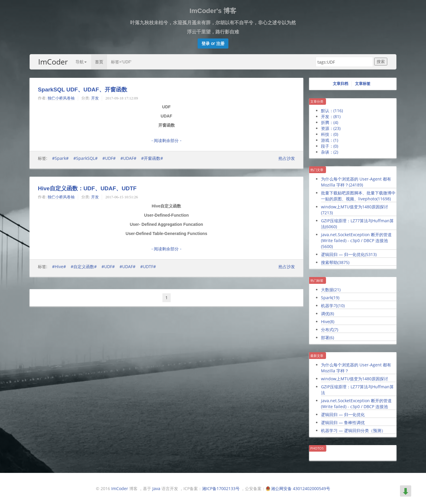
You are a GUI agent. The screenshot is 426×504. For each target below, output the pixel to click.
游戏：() (330, 140)
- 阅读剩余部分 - (166, 141)
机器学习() (333, 306)
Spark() (330, 298)
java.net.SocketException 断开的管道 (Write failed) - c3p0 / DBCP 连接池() (356, 240)
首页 (99, 62)
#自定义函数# (84, 267)
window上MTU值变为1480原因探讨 (355, 379)
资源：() (331, 128)
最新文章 (317, 356)
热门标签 (317, 280)
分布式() (330, 330)
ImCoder (53, 62)
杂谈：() (330, 152)
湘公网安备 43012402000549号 (301, 488)
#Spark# (60, 158)
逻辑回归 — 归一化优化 (343, 414)
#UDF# (109, 158)
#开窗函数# (152, 158)
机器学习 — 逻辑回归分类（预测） (353, 430)
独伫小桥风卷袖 (61, 98)
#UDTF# (148, 267)
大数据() (331, 290)
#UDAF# (128, 158)
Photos (317, 448)
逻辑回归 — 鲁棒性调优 (343, 422)
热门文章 (317, 170)
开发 (95, 98)
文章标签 (363, 84)
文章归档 (341, 84)
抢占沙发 (287, 158)
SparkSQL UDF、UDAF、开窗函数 (83, 90)
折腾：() (330, 122)
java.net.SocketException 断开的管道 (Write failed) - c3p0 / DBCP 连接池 (356, 404)
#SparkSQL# (85, 158)
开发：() (331, 116)
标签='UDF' (121, 62)
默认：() (332, 111)
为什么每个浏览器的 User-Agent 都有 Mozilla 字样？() (356, 182)
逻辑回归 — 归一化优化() (349, 254)
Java (156, 488)
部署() (327, 338)
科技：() (330, 134)
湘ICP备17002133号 (221, 488)
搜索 (381, 61)
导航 (81, 62)
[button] (213, 44)
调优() (327, 314)
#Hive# (59, 267)
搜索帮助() (335, 262)
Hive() (328, 322)
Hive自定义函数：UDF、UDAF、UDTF (87, 188)
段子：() (330, 146)
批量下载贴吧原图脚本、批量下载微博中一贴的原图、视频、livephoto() (358, 196)
